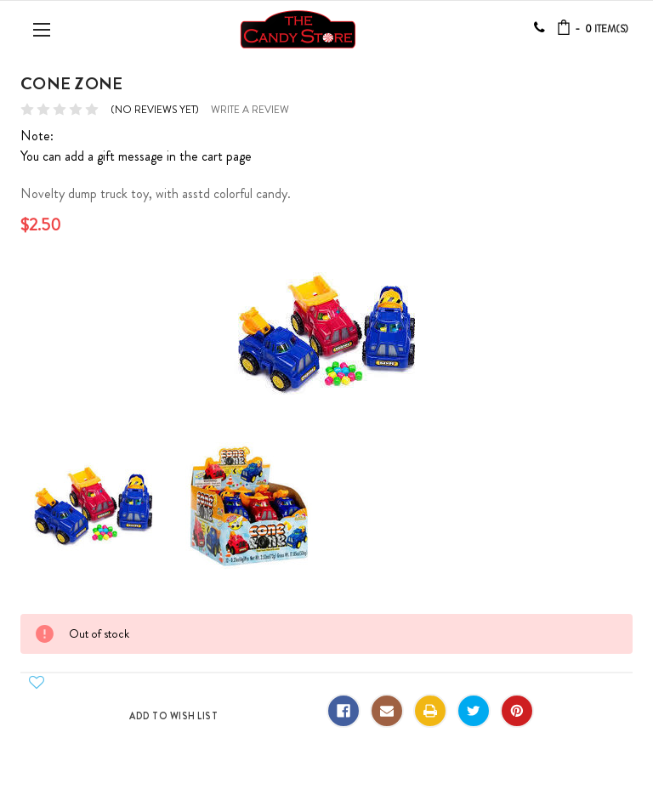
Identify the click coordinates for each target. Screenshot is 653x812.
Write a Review (250, 110)
